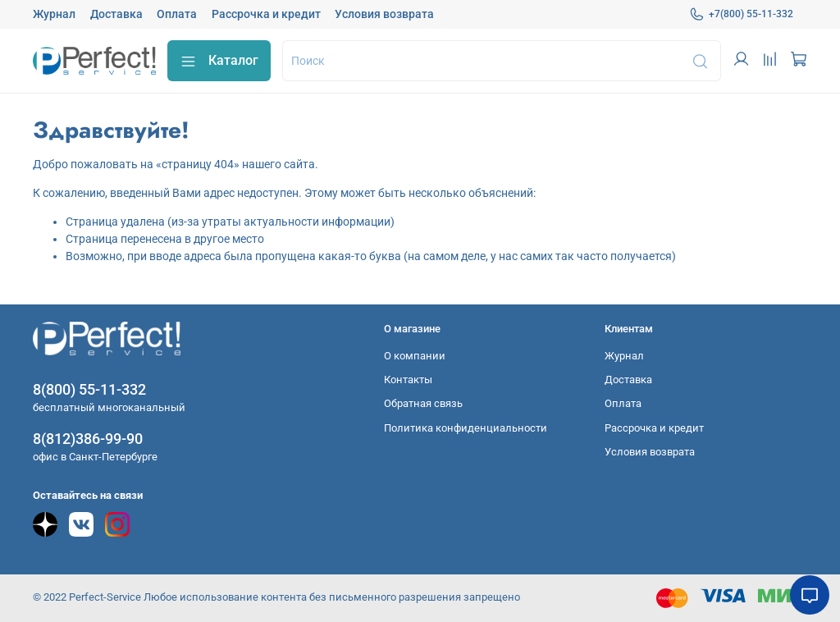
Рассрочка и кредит (266, 14)
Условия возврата (384, 14)
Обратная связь (423, 403)
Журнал (54, 14)
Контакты (408, 380)
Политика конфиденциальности (466, 428)
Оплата (177, 14)
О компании (415, 356)
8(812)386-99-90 (88, 439)
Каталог (219, 61)
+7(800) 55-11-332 (741, 14)
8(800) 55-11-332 (89, 389)
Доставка (116, 14)
